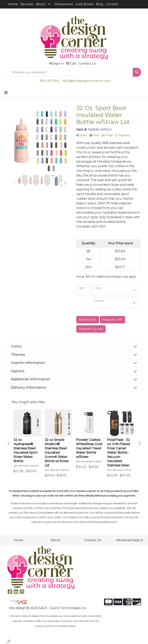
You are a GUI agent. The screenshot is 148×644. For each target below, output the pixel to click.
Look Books (84, 4)
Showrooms (64, 4)
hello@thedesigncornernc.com (86, 81)
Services (27, 4)
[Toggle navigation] (6, 93)
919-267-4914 (50, 81)
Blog (100, 4)
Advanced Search (130, 540)
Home (13, 4)
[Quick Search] (70, 72)
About (41, 4)
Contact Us (92, 540)
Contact (112, 4)
